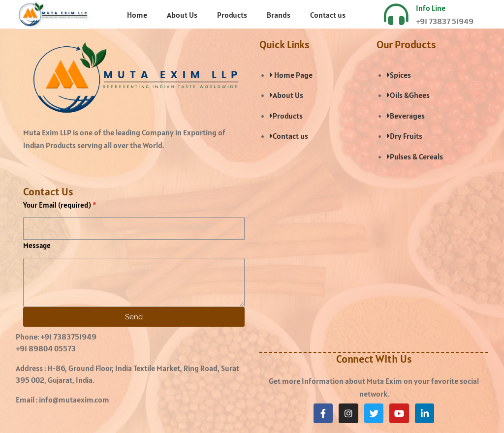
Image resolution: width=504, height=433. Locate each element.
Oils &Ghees (408, 95)
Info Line (431, 8)
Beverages (406, 116)
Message (37, 245)
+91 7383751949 (68, 337)
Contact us (328, 15)
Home (137, 15)
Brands (279, 15)
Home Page (291, 75)
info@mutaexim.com (74, 400)
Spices (399, 75)
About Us (182, 15)
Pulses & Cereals (415, 156)
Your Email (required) (57, 205)
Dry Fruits (405, 136)
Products (232, 15)
